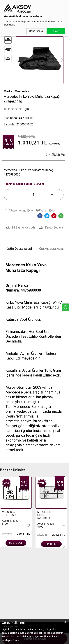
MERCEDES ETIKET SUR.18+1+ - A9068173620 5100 (9, 519)
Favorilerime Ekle (19, 210)
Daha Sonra (36, 31)
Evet (56, 31)
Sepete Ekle (16, 544)
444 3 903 (16, 602)
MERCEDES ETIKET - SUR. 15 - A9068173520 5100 (44, 518)
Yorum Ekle (46, 211)
